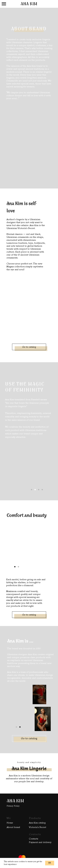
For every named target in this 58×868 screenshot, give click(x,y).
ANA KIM (15, 801)
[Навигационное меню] (4, 4)
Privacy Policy (13, 806)
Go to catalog (29, 347)
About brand (13, 827)
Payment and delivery (40, 842)
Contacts (34, 839)
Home (10, 823)
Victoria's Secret (38, 827)
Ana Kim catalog (37, 823)
